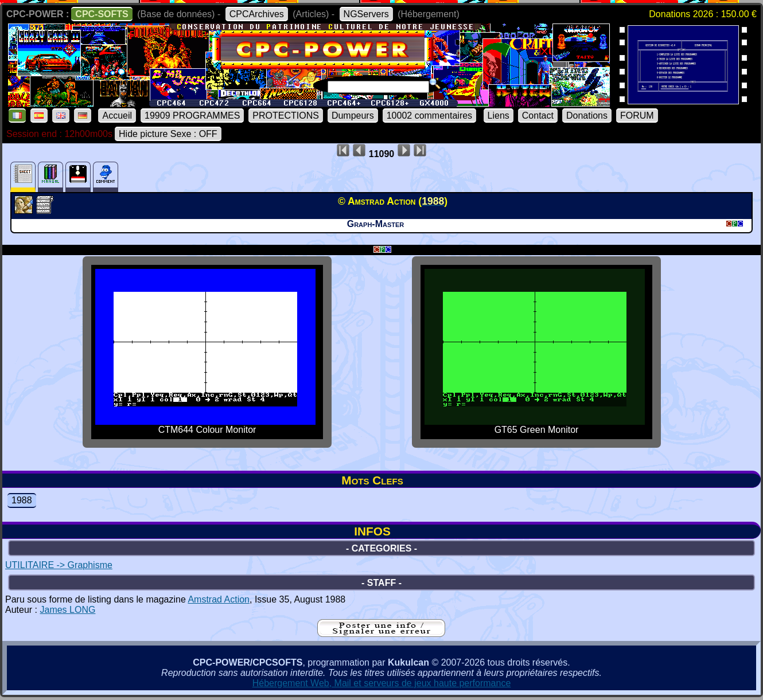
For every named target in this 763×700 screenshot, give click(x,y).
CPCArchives (257, 14)
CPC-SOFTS (102, 14)
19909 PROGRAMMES (192, 116)
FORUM (637, 116)
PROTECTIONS (286, 116)
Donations (587, 116)
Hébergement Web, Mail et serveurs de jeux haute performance (382, 683)
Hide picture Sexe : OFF (168, 134)
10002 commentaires (429, 116)
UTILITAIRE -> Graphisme (59, 565)
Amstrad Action (219, 599)
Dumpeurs (353, 116)
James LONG (67, 610)
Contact (538, 116)
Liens (499, 116)
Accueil (117, 116)
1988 (22, 500)
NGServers (366, 14)
